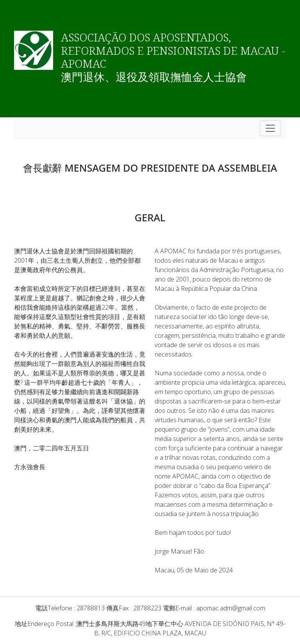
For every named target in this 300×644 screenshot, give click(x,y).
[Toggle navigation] (270, 128)
